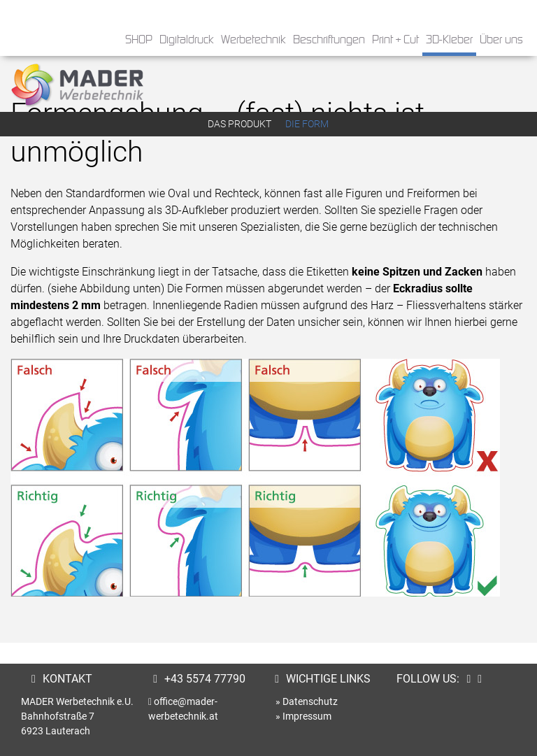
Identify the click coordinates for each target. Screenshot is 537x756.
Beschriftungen (329, 40)
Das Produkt (239, 124)
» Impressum (303, 716)
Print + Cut (395, 40)
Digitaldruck (187, 40)
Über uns (501, 40)
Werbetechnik (253, 40)
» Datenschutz (307, 701)
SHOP (139, 40)
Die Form (307, 124)
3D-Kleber (449, 40)
